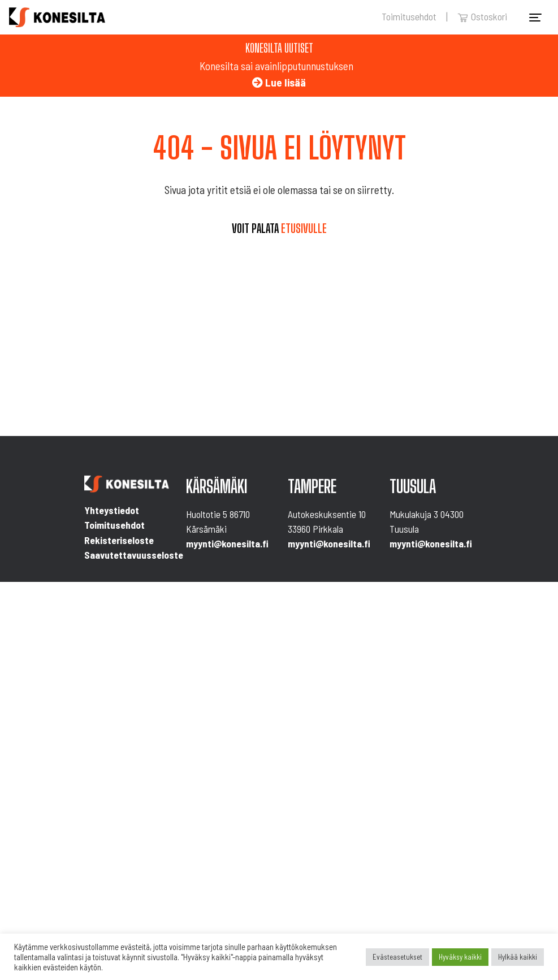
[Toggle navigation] (535, 18)
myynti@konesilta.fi (227, 543)
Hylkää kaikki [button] (518, 957)
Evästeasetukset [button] (397, 957)
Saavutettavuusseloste (134, 555)
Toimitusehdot (409, 16)
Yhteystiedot (112, 510)
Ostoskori (482, 16)
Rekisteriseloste (119, 540)
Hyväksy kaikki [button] (460, 957)
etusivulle (304, 228)
